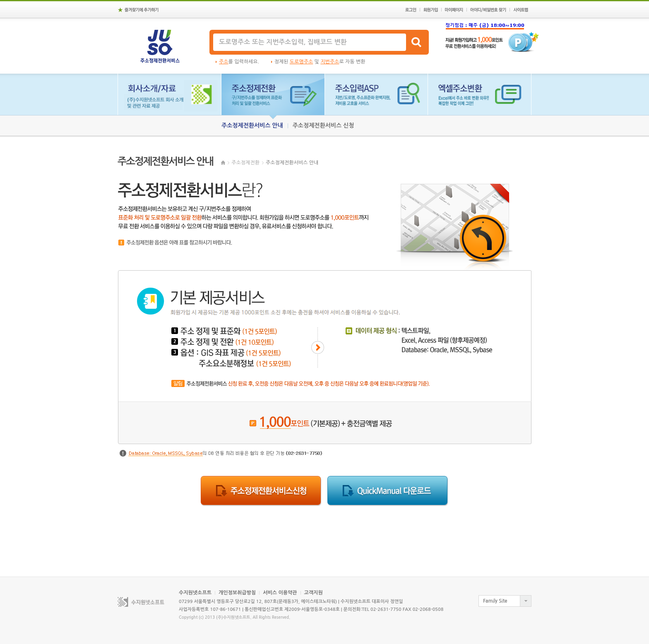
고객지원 (314, 593)
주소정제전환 (245, 163)
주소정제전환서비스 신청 (323, 125)
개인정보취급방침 (237, 593)
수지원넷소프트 (195, 593)
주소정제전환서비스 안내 (252, 125)
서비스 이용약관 (280, 593)
